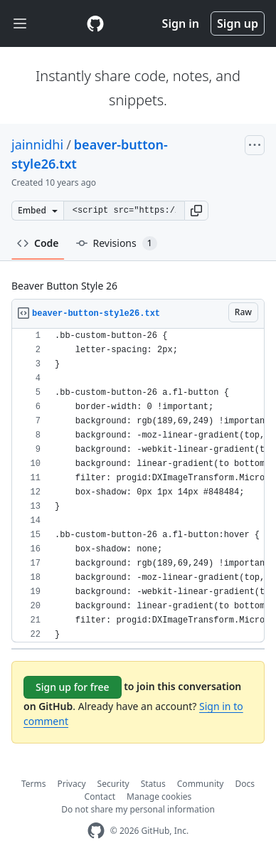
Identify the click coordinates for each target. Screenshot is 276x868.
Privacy (72, 784)
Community (201, 784)
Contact (100, 796)
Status (153, 784)
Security (113, 784)
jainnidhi (37, 144)
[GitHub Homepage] (96, 831)
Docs (245, 784)
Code (38, 243)
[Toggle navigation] (20, 24)
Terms (34, 784)
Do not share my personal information (138, 809)
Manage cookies (159, 796)
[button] (196, 211)
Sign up (238, 23)
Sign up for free (73, 687)
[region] (138, 486)
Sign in (181, 23)
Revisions (117, 243)
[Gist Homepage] (95, 23)
